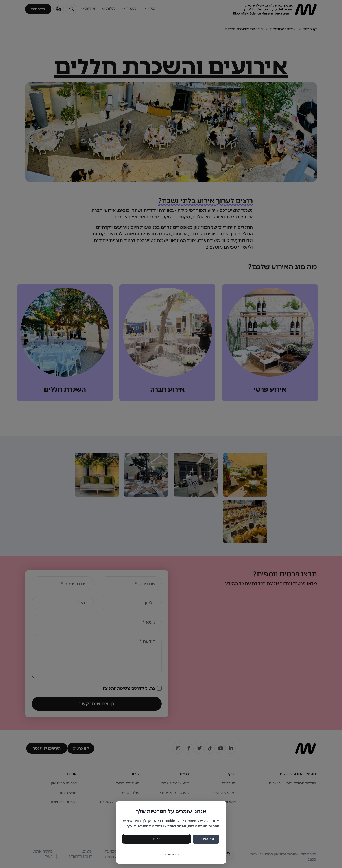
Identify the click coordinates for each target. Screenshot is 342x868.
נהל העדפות (206, 839)
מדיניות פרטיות (171, 855)
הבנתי (156, 839)
